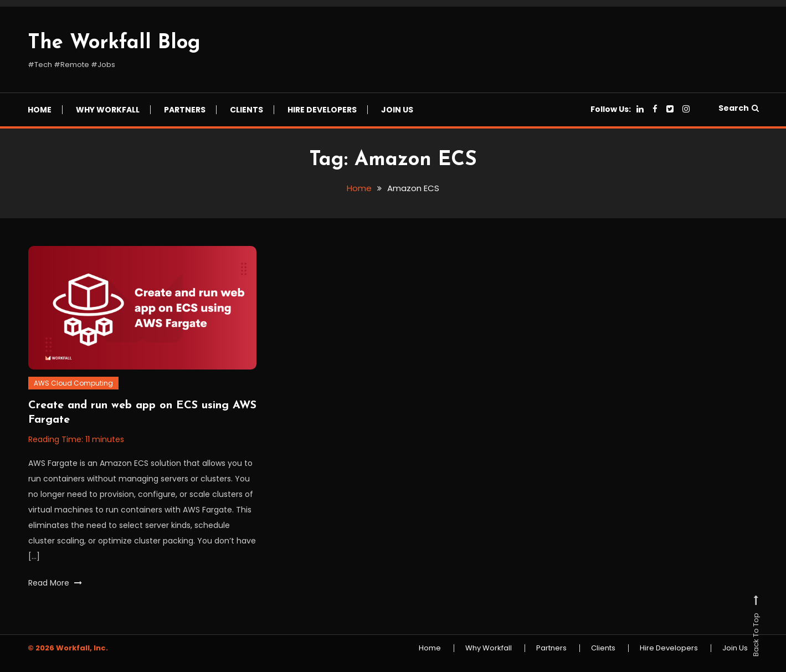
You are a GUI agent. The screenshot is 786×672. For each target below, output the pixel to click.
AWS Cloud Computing (73, 383)
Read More (55, 583)
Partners (185, 110)
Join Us (397, 110)
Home (40, 110)
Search (739, 108)
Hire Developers (322, 110)
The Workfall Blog (114, 43)
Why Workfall (108, 110)
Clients (246, 110)
